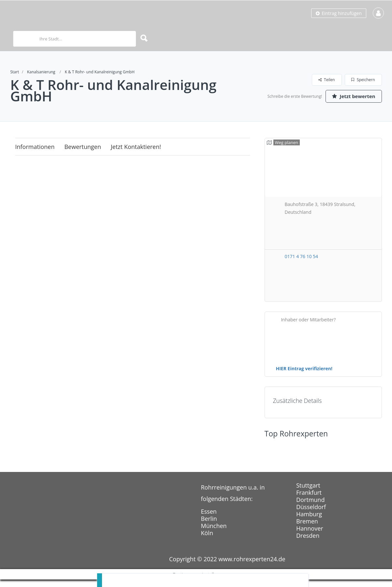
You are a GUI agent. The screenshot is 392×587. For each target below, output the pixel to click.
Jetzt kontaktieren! (136, 154)
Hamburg (309, 521)
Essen (209, 519)
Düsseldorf (311, 514)
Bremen (307, 529)
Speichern (363, 80)
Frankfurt (309, 500)
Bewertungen (83, 154)
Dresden (308, 543)
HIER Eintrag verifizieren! (304, 376)
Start (15, 72)
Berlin (209, 526)
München (214, 533)
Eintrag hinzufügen (339, 13)
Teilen (327, 80)
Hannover (310, 536)
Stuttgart (308, 493)
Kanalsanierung (41, 72)
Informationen (35, 154)
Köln (207, 540)
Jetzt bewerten (351, 105)
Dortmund (310, 507)
